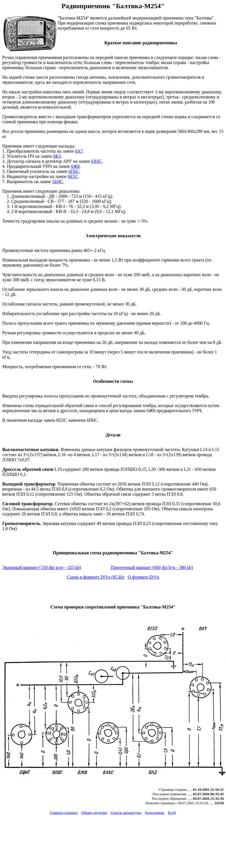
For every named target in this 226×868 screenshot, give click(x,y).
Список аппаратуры (126, 813)
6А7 (79, 151)
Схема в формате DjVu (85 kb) (96, 577)
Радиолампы (155, 813)
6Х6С (97, 161)
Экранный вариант (42, 567)
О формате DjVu (143, 577)
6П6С (74, 171)
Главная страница (64, 813)
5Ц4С (58, 182)
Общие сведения (94, 813)
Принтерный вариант (152, 567)
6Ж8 (75, 166)
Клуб (172, 813)
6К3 (57, 156)
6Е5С (73, 176)
